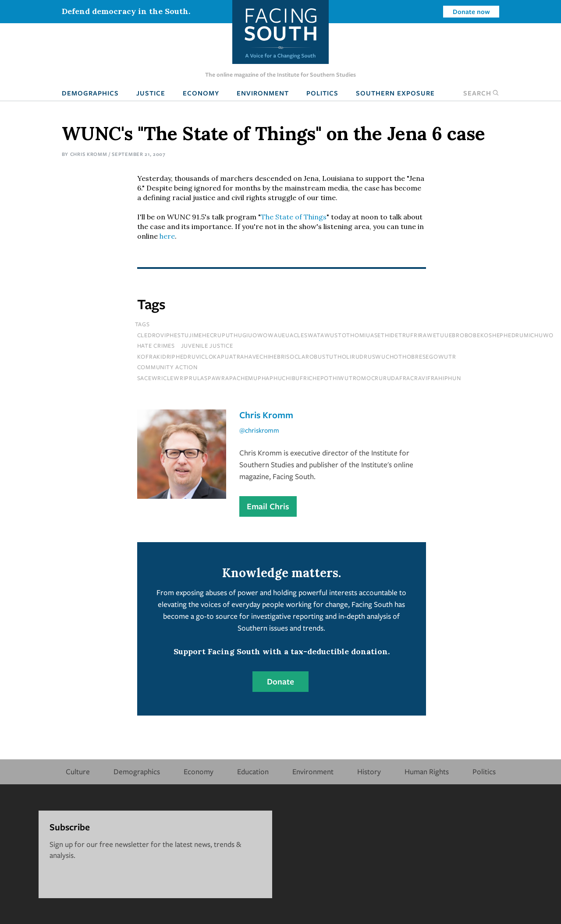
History (369, 771)
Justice (151, 93)
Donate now (471, 11)
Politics (322, 93)
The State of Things (294, 217)
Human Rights (427, 771)
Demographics (90, 93)
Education (253, 771)
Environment (263, 93)
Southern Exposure (395, 93)
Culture (78, 771)
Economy (201, 93)
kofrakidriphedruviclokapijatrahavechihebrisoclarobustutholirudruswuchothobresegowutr (297, 356)
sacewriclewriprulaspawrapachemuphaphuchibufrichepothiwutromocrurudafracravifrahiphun (299, 378)
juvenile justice (207, 346)
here (167, 236)
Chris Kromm (89, 154)
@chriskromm (259, 430)
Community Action (167, 367)
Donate (280, 681)
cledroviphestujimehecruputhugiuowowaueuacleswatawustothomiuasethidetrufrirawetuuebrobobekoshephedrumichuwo (346, 335)
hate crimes (156, 346)
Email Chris (268, 506)
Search (481, 93)
